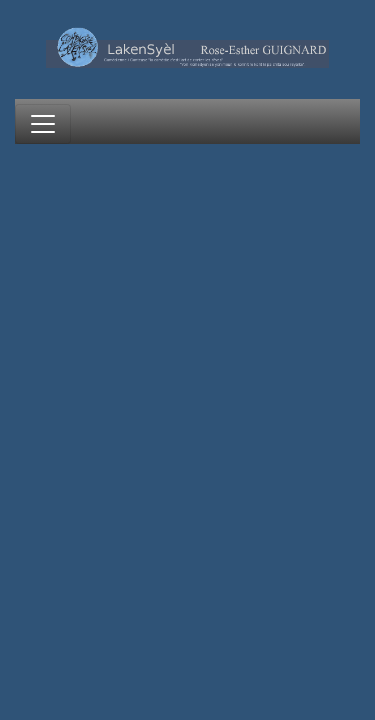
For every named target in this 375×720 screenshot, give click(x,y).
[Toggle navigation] (43, 124)
